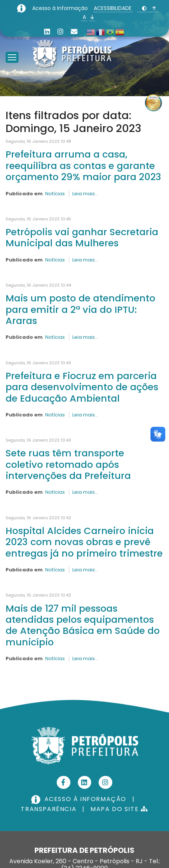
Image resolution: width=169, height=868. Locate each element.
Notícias (55, 194)
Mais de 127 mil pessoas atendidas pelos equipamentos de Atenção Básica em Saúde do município (83, 625)
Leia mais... (85, 194)
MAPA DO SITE (119, 809)
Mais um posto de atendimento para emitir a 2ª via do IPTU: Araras (80, 309)
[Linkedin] (47, 32)
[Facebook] (64, 782)
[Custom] (74, 32)
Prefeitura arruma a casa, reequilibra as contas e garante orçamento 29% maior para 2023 (83, 166)
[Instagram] (60, 32)
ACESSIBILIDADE (113, 8)
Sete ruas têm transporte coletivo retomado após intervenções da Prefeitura (68, 464)
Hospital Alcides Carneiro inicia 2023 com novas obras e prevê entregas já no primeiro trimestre (84, 542)
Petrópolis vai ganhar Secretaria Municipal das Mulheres (82, 237)
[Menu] (12, 48)
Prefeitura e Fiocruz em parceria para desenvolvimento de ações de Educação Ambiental (82, 387)
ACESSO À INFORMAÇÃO (80, 799)
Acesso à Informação (61, 8)
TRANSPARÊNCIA (49, 809)
